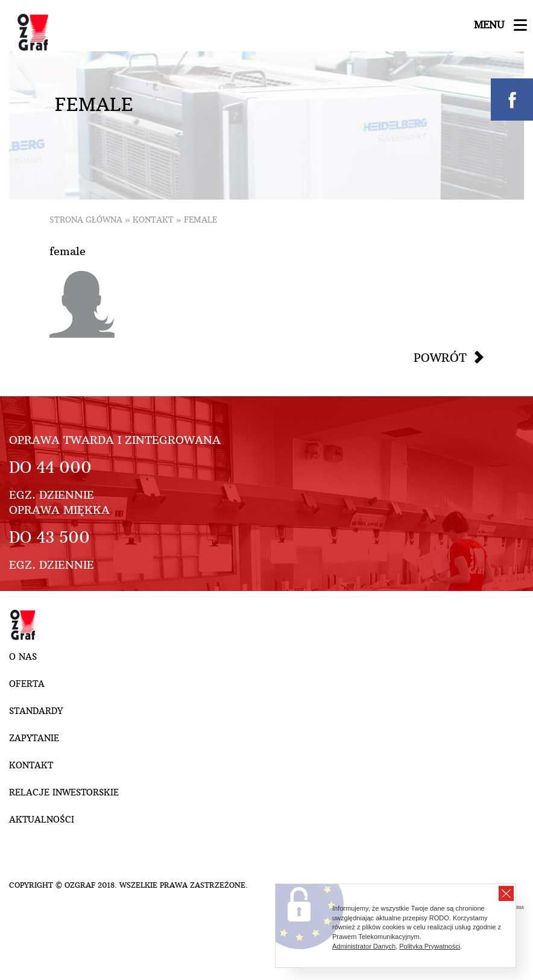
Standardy (36, 711)
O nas (23, 657)
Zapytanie (34, 738)
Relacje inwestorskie (64, 792)
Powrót (440, 358)
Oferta (27, 684)
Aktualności (42, 820)
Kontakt (153, 220)
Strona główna (86, 220)
